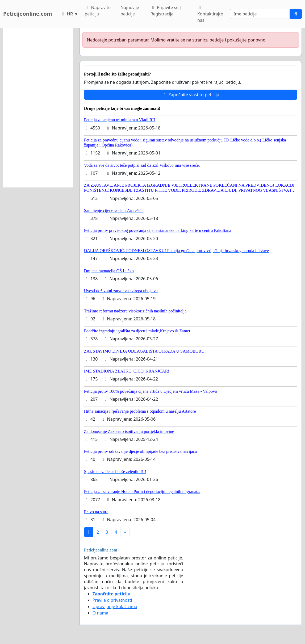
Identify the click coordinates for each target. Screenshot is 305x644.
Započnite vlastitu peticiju (191, 95)
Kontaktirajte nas (210, 14)
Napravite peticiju (97, 11)
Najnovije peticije (130, 11)
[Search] (260, 14)
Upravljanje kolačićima (115, 607)
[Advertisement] (38, 108)
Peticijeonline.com (28, 14)
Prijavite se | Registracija (166, 11)
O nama (100, 613)
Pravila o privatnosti (112, 600)
